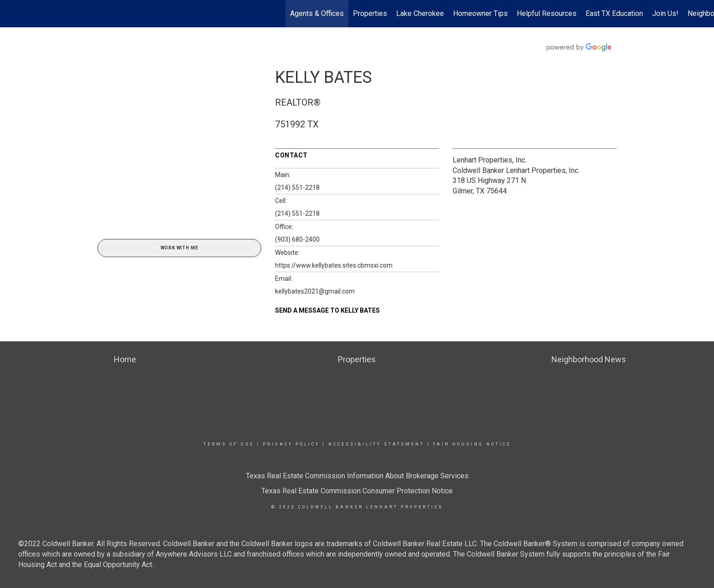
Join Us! (665, 13)
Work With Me (180, 248)
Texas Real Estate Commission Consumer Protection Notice (357, 491)
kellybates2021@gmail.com (315, 291)
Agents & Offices (317, 13)
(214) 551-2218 (297, 188)
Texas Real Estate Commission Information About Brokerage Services (357, 476)
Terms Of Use (229, 444)
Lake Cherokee (420, 13)
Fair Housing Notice (472, 444)
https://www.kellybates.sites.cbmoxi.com (334, 265)
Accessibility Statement (376, 444)
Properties (370, 13)
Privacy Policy (291, 444)
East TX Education (614, 13)
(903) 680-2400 (297, 239)
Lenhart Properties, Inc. (490, 160)
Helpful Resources (547, 13)
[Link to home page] (12, 14)
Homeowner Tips (480, 13)
